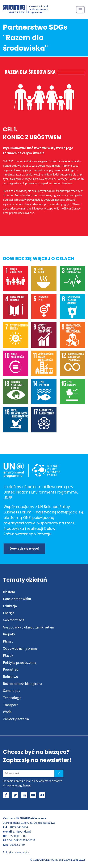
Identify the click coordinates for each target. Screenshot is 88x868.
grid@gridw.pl (22, 832)
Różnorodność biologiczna (22, 684)
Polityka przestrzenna (20, 663)
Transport (10, 705)
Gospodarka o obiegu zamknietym (28, 627)
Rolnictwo (11, 677)
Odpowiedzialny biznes (20, 649)
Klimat (8, 641)
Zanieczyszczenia (16, 719)
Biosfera (9, 592)
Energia (9, 613)
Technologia (12, 698)
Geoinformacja (14, 620)
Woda (7, 712)
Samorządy (12, 691)
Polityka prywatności (16, 852)
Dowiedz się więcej (24, 549)
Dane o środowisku (17, 599)
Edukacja (10, 606)
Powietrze (11, 670)
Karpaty (9, 634)
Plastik (8, 655)
